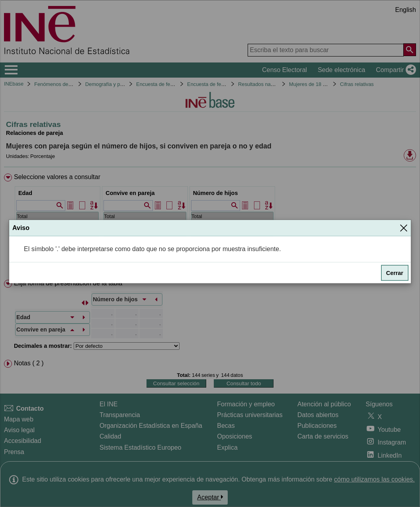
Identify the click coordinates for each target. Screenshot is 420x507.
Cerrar (395, 273)
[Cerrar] (404, 228)
